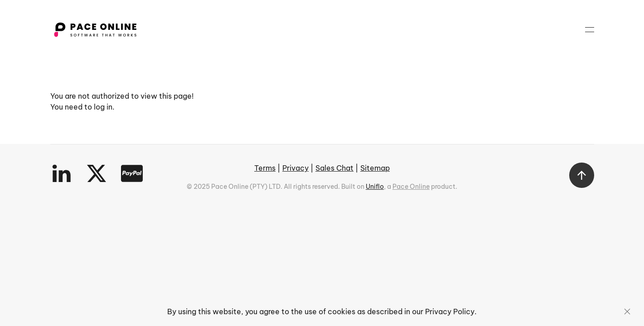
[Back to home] (95, 29)
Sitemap (375, 168)
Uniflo (375, 187)
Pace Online (411, 187)
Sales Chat (334, 168)
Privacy (295, 168)
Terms (265, 168)
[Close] (627, 312)
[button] (590, 29)
